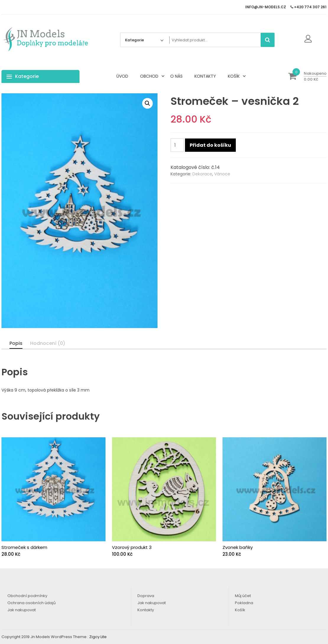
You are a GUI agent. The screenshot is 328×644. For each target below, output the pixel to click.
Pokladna (244, 603)
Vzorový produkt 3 (132, 547)
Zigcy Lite (98, 637)
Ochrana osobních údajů (31, 603)
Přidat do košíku (210, 145)
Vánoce (222, 174)
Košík (240, 610)
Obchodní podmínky (27, 596)
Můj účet (243, 596)
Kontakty (146, 610)
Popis (16, 343)
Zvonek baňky (238, 547)
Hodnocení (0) (48, 343)
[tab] (16, 343)
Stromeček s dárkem (24, 547)
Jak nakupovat (22, 610)
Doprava (146, 596)
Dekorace (202, 174)
